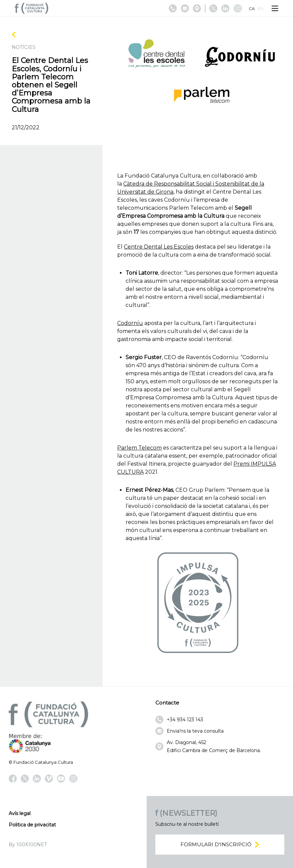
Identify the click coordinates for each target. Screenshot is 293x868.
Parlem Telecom (139, 448)
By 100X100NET (28, 845)
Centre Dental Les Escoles (159, 247)
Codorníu (130, 323)
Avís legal (20, 813)
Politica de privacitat (32, 825)
